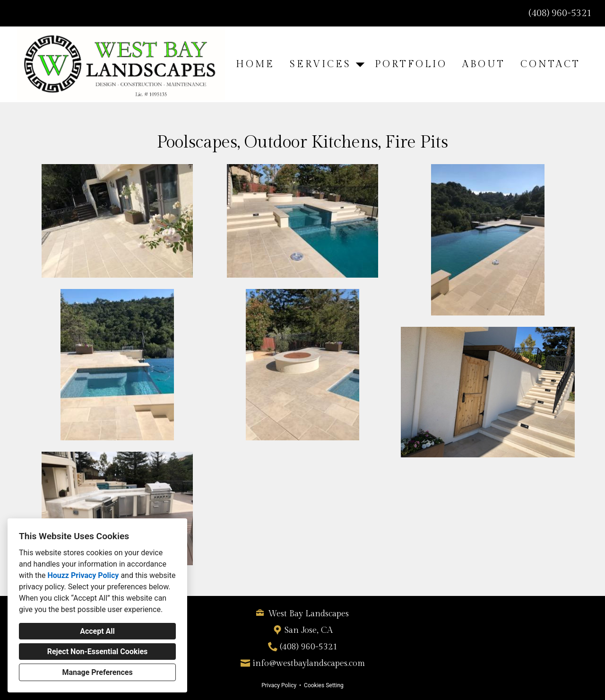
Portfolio (411, 64)
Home (255, 64)
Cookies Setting (324, 685)
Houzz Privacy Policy (83, 575)
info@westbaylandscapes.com (309, 663)
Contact (550, 64)
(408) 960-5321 (560, 13)
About (484, 64)
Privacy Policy (279, 685)
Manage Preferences (97, 672)
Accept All (97, 631)
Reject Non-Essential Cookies (98, 652)
